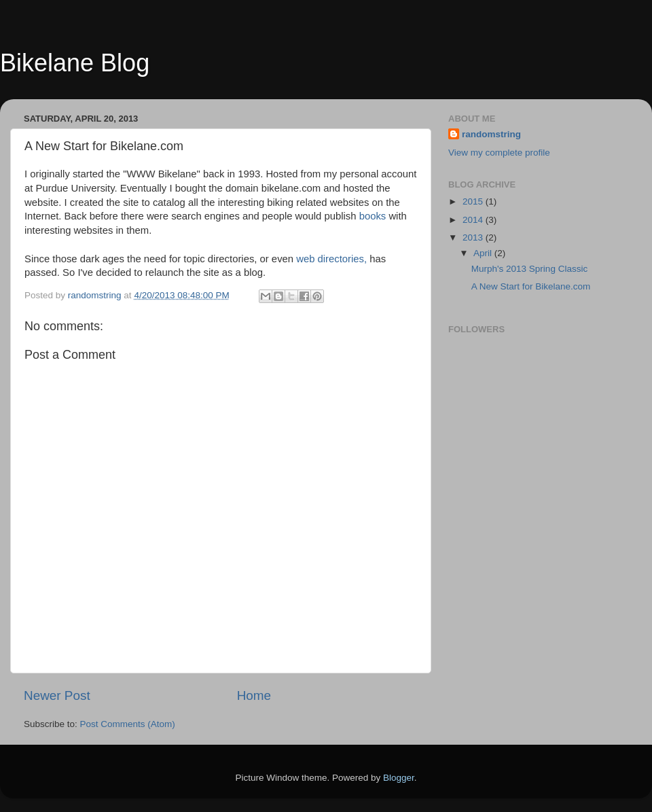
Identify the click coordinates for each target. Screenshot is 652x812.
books (373, 216)
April (484, 253)
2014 (474, 220)
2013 (474, 237)
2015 (474, 201)
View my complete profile (499, 153)
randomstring (491, 134)
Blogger (399, 778)
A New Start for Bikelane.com (531, 286)
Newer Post (57, 695)
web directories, (331, 259)
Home (254, 695)
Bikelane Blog (75, 63)
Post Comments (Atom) (128, 724)
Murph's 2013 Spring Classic (529, 269)
